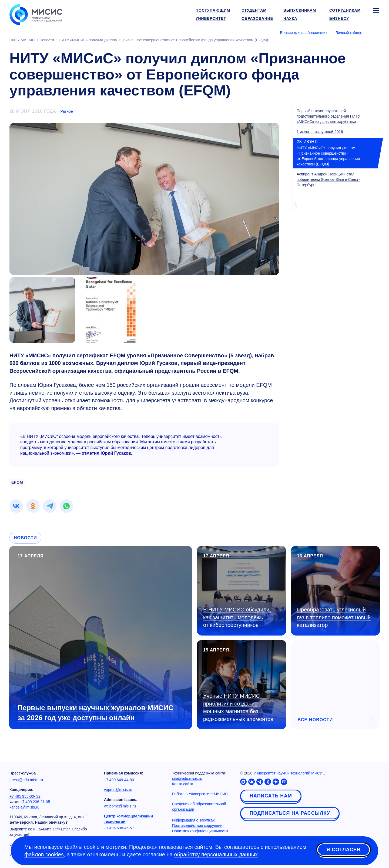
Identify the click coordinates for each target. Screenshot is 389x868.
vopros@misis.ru (118, 790)
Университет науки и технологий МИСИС (289, 773)
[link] (16, 506)
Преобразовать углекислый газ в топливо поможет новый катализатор (334, 617)
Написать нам (271, 796)
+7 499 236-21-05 (35, 802)
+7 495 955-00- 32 (25, 796)
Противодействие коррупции (197, 826)
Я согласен (344, 850)
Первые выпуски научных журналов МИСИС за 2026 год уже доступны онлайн (95, 713)
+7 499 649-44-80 (119, 780)
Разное (66, 111)
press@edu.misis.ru (26, 780)
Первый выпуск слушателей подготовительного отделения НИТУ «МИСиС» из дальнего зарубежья (328, 116)
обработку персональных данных (216, 854)
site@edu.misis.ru (187, 779)
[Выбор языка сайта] (376, 32)
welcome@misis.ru (120, 806)
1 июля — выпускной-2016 (320, 132)
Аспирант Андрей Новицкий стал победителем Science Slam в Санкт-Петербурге (328, 179)
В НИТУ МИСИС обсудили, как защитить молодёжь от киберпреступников (237, 617)
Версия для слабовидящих (304, 33)
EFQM (17, 482)
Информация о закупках (193, 820)
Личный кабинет (350, 33)
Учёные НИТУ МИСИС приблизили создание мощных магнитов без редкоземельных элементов (238, 707)
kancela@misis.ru (24, 807)
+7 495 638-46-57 (119, 828)
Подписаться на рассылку (290, 813)
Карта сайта (183, 784)
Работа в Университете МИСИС (200, 794)
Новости (25, 538)
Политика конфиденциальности (200, 831)
